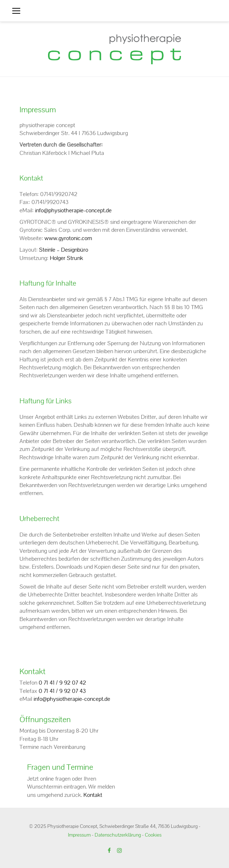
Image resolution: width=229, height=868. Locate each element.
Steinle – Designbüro (64, 250)
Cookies (153, 835)
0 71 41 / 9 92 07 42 (62, 683)
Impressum (79, 835)
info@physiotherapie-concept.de (73, 210)
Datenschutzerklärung (118, 835)
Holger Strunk (66, 258)
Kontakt (93, 795)
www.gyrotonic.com (68, 238)
